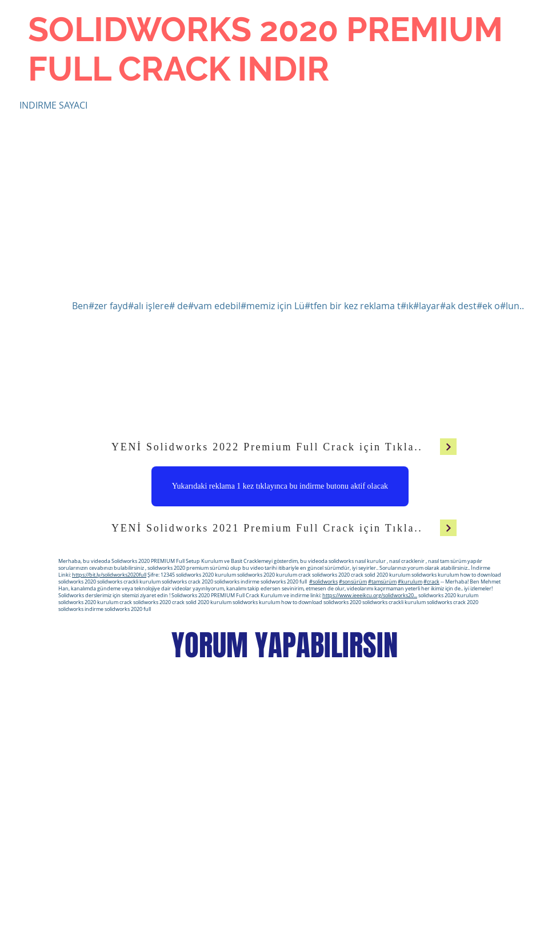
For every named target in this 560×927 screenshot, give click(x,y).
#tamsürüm (382, 582)
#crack (431, 582)
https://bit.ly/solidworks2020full (109, 575)
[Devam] (448, 447)
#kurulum (410, 582)
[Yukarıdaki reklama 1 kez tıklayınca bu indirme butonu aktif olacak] (280, 486)
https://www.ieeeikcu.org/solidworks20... (370, 596)
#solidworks (323, 582)
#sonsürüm (353, 582)
